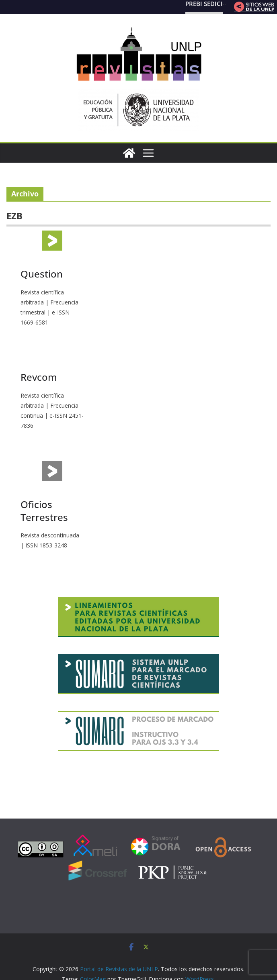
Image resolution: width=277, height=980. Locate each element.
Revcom (39, 377)
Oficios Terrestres (44, 510)
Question (42, 274)
